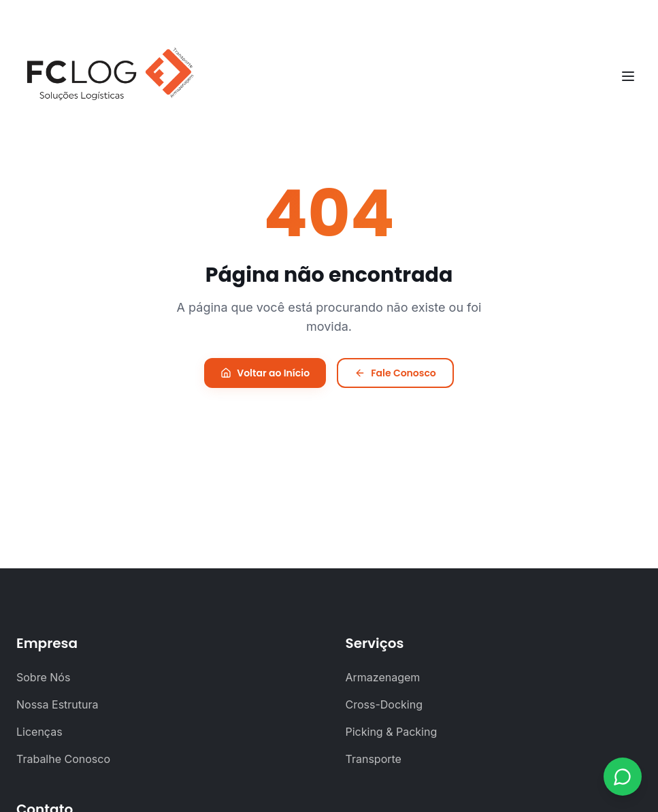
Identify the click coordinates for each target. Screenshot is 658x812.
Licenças (39, 732)
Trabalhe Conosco (63, 759)
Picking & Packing (392, 732)
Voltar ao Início (265, 373)
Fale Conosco (395, 373)
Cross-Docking (384, 704)
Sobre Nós (43, 677)
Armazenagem (383, 677)
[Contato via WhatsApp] (623, 777)
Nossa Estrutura (57, 704)
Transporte (374, 759)
